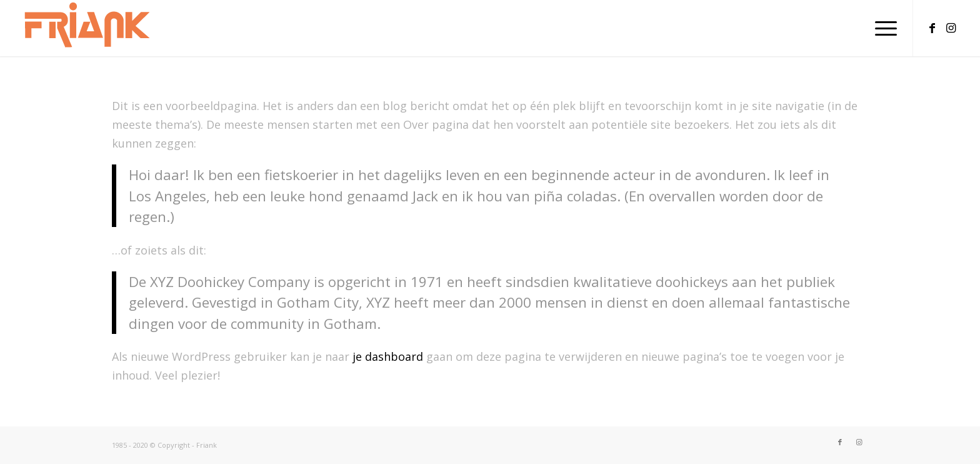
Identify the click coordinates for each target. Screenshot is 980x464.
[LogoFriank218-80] (87, 28)
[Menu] (882, 28)
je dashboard (388, 356)
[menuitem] (882, 28)
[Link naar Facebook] (932, 28)
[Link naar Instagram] (951, 28)
